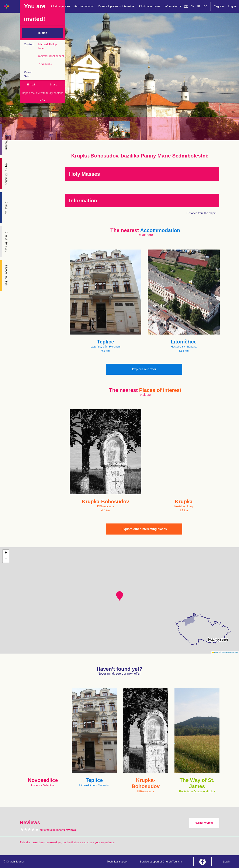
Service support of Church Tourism (161, 862)
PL (199, 6)
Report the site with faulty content (42, 93)
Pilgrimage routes (150, 6)
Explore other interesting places (144, 529)
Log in (232, 6)
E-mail (31, 84)
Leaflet (216, 652)
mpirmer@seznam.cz (51, 56)
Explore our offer (144, 369)
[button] (120, 596)
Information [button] (173, 6)
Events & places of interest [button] (117, 6)
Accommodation (84, 6)
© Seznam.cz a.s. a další (229, 652)
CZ (186, 6)
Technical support (117, 862)
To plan (42, 33)
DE (205, 6)
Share (54, 84)
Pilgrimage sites (60, 6)
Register (219, 6)
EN (193, 6)
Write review (204, 823)
